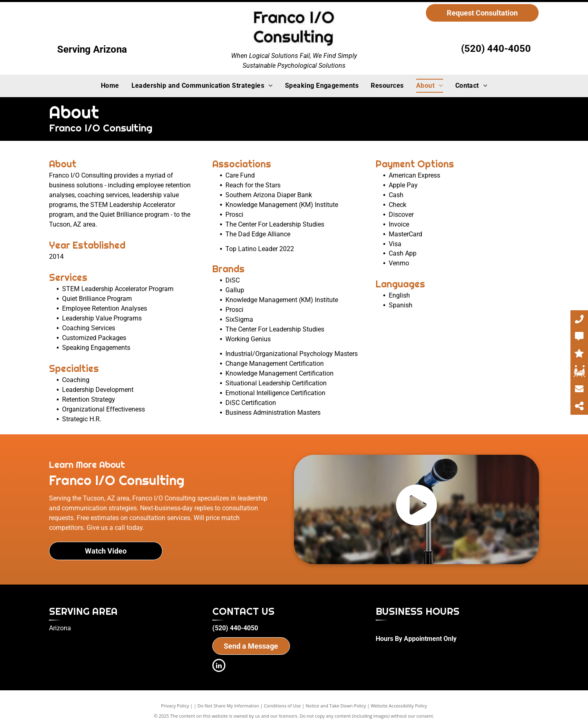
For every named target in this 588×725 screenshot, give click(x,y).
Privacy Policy (175, 706)
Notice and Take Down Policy (336, 706)
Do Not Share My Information (228, 706)
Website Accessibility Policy (399, 706)
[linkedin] (219, 666)
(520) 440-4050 (496, 49)
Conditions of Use (282, 706)
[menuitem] (110, 86)
